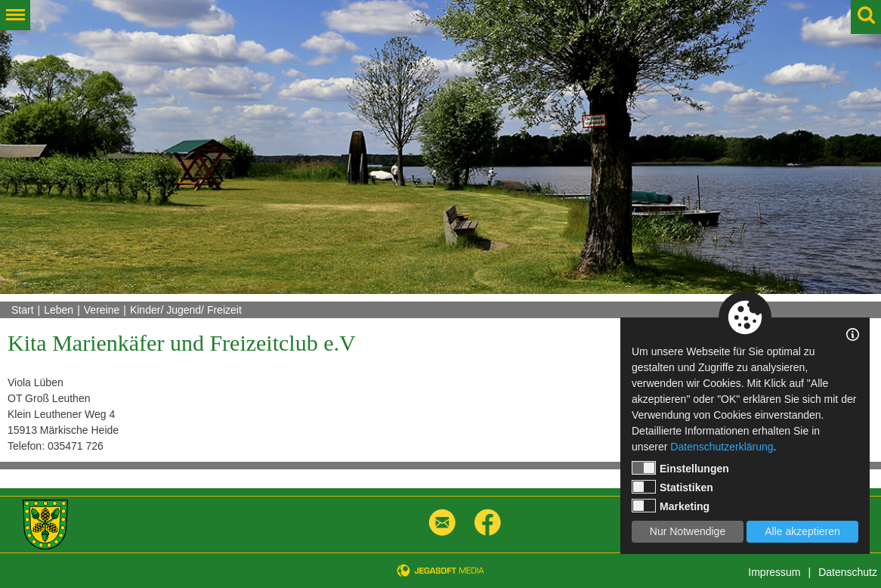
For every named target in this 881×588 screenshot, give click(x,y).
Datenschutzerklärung (722, 447)
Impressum (774, 572)
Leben (59, 310)
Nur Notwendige (688, 531)
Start (23, 310)
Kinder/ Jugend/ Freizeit (186, 310)
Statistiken (672, 487)
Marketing (671, 506)
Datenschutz (848, 572)
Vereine (102, 310)
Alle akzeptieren (802, 531)
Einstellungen (680, 468)
